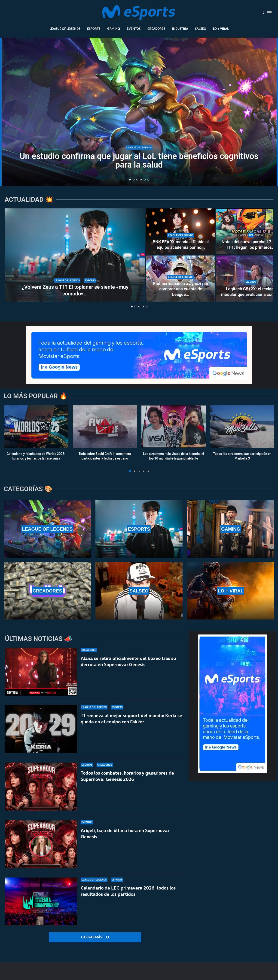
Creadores (156, 29)
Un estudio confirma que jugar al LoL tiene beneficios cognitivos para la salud (139, 161)
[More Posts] (95, 937)
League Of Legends (65, 29)
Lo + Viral (221, 29)
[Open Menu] (269, 13)
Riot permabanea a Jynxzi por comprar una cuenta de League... (181, 289)
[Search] (262, 13)
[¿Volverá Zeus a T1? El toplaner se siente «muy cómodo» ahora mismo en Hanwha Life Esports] (75, 255)
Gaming (114, 29)
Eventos (134, 29)
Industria (180, 29)
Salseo (201, 29)
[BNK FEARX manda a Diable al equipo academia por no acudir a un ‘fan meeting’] (181, 231)
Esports (94, 29)
